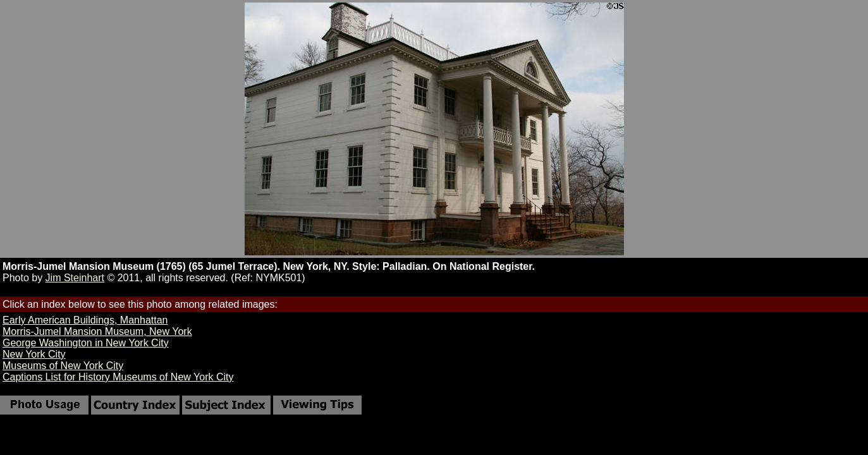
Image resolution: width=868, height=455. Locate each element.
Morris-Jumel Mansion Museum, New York (97, 331)
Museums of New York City (63, 366)
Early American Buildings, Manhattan (85, 320)
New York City (34, 354)
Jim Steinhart (75, 278)
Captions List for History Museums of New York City (118, 377)
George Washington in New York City (86, 343)
